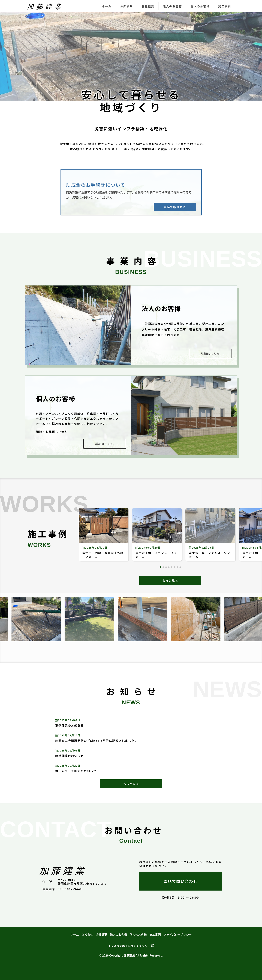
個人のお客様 (200, 6)
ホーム (107, 6)
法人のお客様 (172, 6)
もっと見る (170, 581)
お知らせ (127, 6)
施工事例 (225, 6)
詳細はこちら (210, 354)
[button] (160, 567)
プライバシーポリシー (178, 934)
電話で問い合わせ (180, 881)
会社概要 (148, 6)
